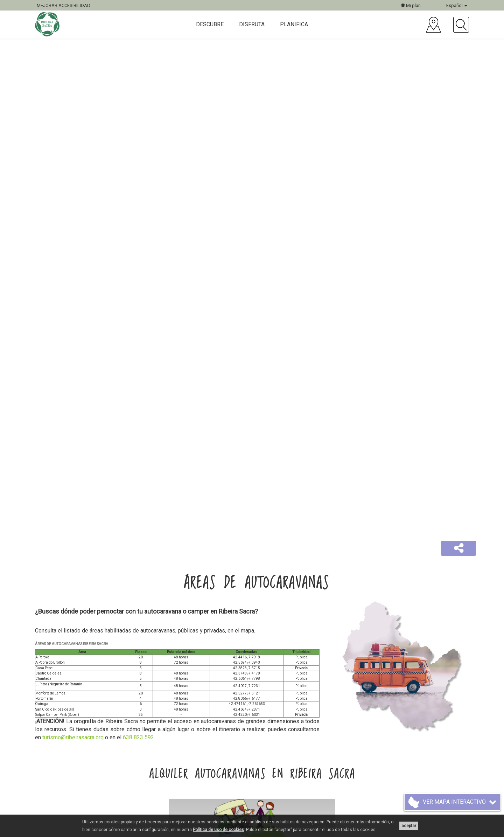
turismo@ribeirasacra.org (73, 737)
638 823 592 (138, 737)
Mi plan (411, 5)
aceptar (409, 826)
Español (457, 5)
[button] (458, 548)
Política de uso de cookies (218, 830)
